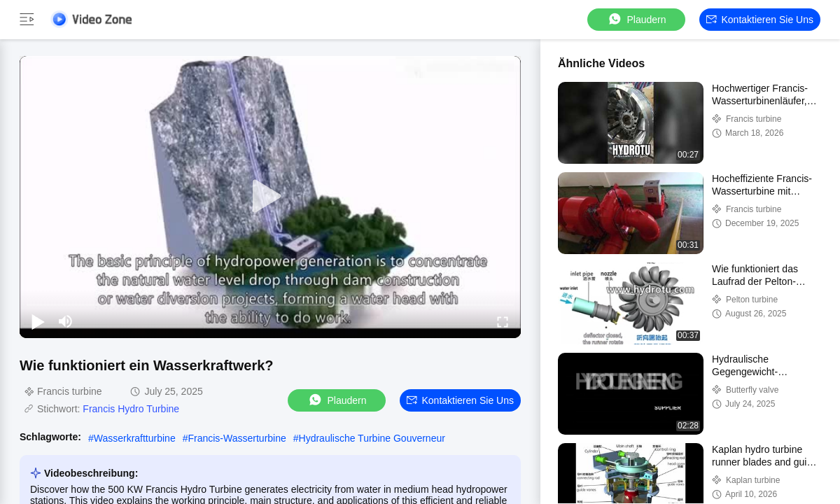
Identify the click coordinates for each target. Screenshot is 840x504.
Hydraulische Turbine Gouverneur (372, 438)
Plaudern (636, 19)
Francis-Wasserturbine (237, 438)
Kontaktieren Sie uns (760, 20)
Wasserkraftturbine (135, 438)
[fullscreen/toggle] (503, 321)
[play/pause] (38, 321)
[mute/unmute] (66, 321)
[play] (270, 197)
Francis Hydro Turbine (131, 409)
